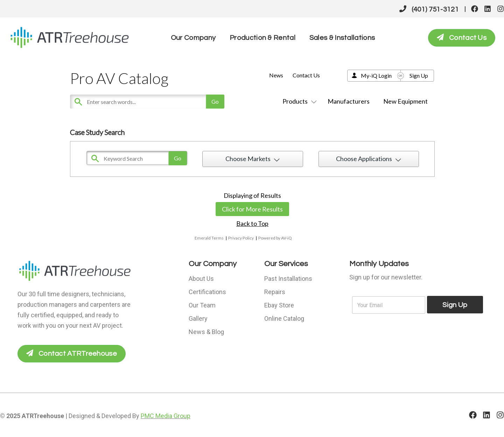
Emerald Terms (209, 238)
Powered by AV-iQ (275, 238)
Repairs (275, 292)
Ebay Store (279, 305)
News (276, 75)
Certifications (207, 292)
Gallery (198, 318)
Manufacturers (349, 101)
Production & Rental (262, 38)
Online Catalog (284, 318)
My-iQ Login (376, 75)
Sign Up (419, 75)
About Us (201, 279)
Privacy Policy (241, 238)
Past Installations (288, 279)
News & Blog (206, 332)
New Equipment (405, 101)
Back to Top (252, 223)
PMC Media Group (166, 416)
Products (298, 101)
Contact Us (306, 75)
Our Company (193, 38)
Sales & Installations (342, 38)
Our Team (202, 305)
